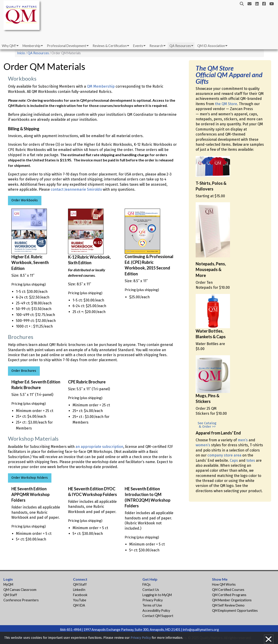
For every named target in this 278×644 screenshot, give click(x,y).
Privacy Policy (153, 600)
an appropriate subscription (99, 447)
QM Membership (101, 86)
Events (138, 46)
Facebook (80, 595)
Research (156, 46)
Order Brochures (24, 371)
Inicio (21, 53)
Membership (32, 46)
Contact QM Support (158, 616)
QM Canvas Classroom (20, 590)
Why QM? (9, 46)
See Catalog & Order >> (207, 425)
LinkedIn (79, 590)
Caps (234, 460)
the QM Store (226, 104)
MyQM (8, 584)
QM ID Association (211, 46)
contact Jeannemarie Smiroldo (76, 189)
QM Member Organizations (232, 600)
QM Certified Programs (229, 595)
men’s (243, 440)
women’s (203, 445)
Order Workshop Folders (30, 478)
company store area (224, 455)
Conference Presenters (21, 600)
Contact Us (151, 590)
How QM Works (224, 584)
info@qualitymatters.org (201, 630)
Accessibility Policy (156, 611)
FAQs (147, 584)
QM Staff (10, 595)
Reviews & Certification (110, 46)
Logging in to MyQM (157, 595)
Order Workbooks (25, 200)
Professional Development (67, 46)
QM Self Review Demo (228, 605)
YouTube (80, 600)
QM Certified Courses (228, 590)
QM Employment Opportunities (235, 611)
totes (251, 460)
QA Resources (180, 46)
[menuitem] (10, 46)
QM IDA (79, 605)
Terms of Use (152, 605)
